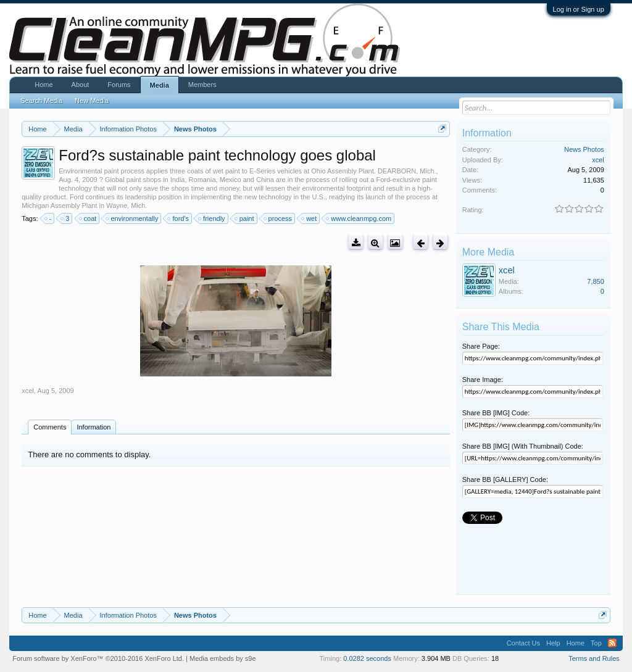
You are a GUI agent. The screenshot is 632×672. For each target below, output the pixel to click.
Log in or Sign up (579, 9)
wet (310, 218)
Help (553, 643)
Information (94, 427)
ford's (179, 218)
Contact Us (523, 643)
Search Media (41, 101)
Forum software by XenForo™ (98, 658)
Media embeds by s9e (223, 658)
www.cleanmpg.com (359, 218)
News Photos (584, 149)
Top (596, 643)
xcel (28, 391)
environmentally (132, 218)
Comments (50, 427)
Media (160, 85)
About (81, 85)
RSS (612, 643)
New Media (92, 101)
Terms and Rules (594, 658)
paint (245, 218)
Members (202, 85)
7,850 (596, 281)
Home (44, 85)
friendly (212, 218)
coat (89, 218)
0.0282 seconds (367, 658)
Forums (119, 85)
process (279, 218)
